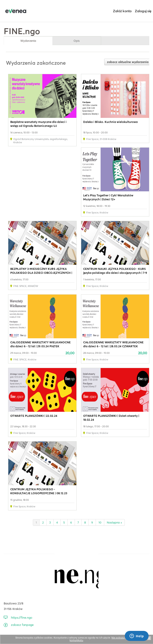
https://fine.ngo (22, 618)
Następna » (114, 522)
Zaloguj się (143, 11)
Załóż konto (122, 11)
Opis (77, 41)
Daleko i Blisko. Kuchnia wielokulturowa (110, 122)
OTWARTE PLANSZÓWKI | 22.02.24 (34, 416)
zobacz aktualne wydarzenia (128, 62)
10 (100, 522)
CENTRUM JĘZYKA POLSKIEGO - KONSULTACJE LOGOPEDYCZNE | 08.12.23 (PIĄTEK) (39, 493)
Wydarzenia (28, 41)
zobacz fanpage (22, 625)
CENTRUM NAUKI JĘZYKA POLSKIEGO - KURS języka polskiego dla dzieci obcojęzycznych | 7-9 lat (115, 273)
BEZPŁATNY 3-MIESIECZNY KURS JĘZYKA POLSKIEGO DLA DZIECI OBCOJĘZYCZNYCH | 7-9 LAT (41, 273)
